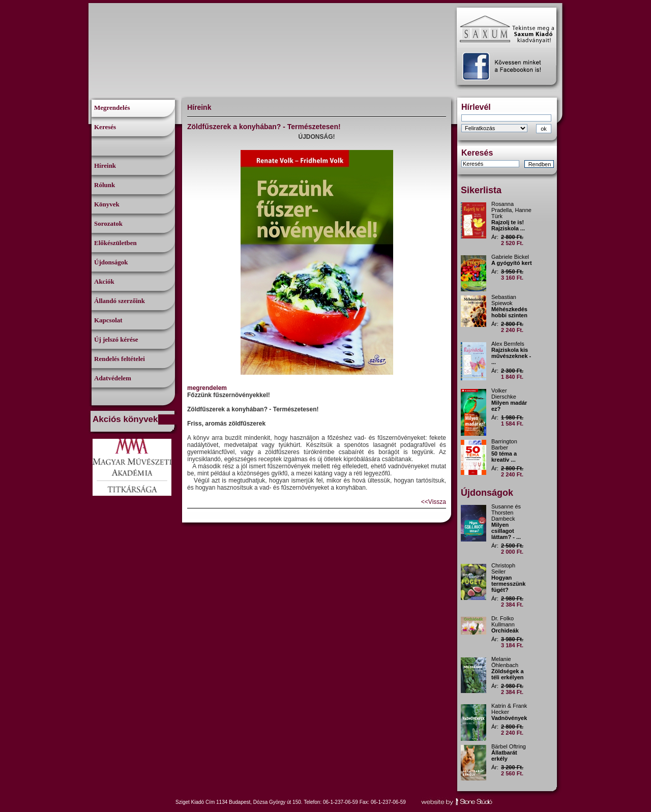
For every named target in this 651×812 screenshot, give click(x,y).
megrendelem (207, 388)
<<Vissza (434, 502)
